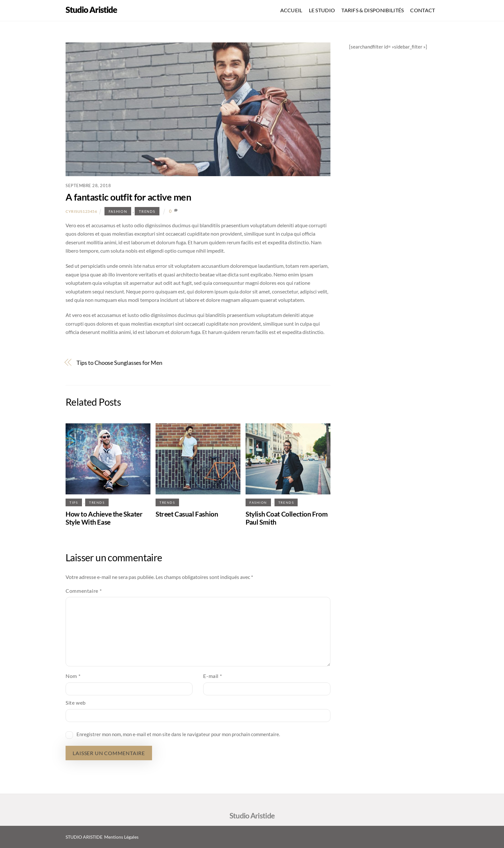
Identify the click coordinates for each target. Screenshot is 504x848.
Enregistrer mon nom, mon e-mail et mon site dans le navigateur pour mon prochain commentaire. (178, 734)
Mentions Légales (122, 837)
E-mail (212, 676)
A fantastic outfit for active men (128, 197)
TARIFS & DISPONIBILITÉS (373, 10)
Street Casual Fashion (187, 514)
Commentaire (84, 591)
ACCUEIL (291, 10)
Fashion (118, 211)
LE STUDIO (322, 10)
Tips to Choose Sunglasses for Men (119, 363)
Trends (147, 211)
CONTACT (423, 10)
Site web (76, 703)
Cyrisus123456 (81, 211)
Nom (73, 676)
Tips (74, 502)
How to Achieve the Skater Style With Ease (104, 518)
